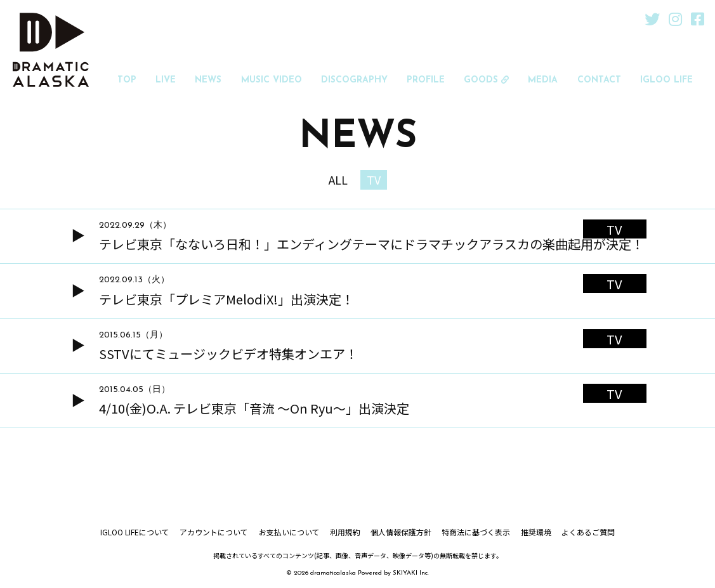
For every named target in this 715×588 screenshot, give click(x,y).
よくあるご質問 (587, 532)
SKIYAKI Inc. (411, 574)
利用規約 (345, 532)
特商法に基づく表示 (476, 532)
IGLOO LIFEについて (135, 532)
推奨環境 (535, 532)
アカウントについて (214, 532)
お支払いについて (289, 532)
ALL (338, 180)
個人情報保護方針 (401, 532)
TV (374, 180)
